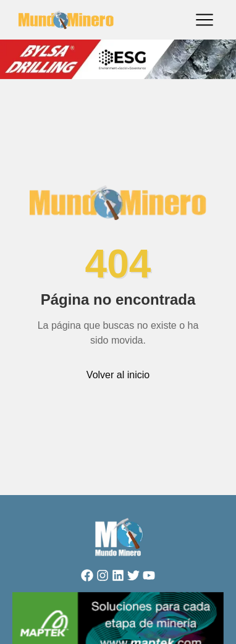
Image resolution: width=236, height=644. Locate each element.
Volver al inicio (118, 375)
